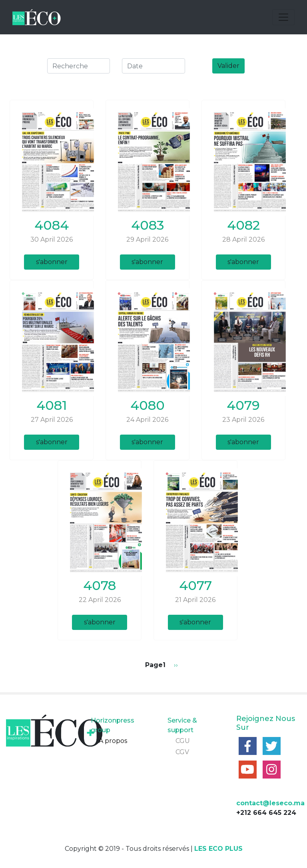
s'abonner (52, 262)
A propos (113, 741)
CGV (182, 752)
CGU (183, 741)
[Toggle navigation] (283, 17)
